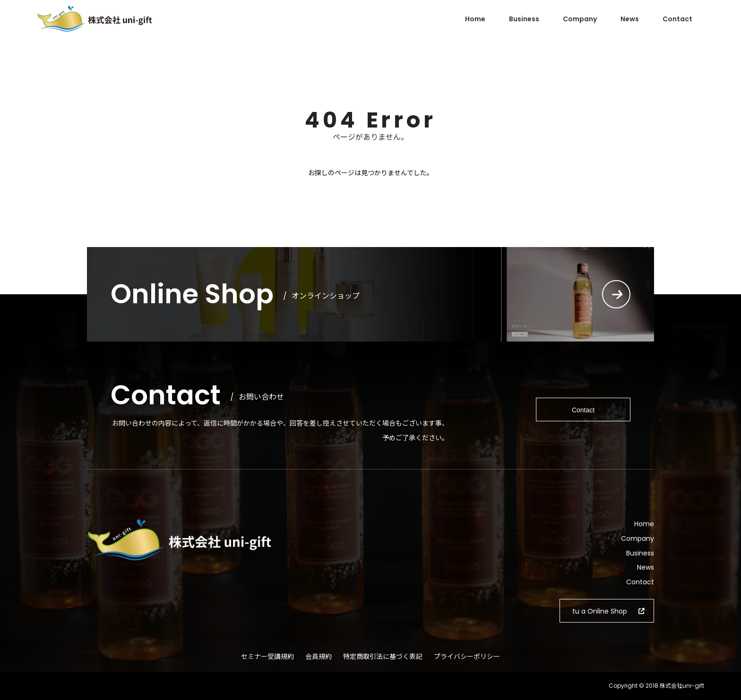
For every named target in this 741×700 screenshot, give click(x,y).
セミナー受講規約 (267, 657)
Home (475, 19)
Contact (677, 19)
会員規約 (319, 657)
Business (524, 19)
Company (580, 19)
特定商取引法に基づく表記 (383, 657)
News (630, 19)
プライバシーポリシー (467, 657)
